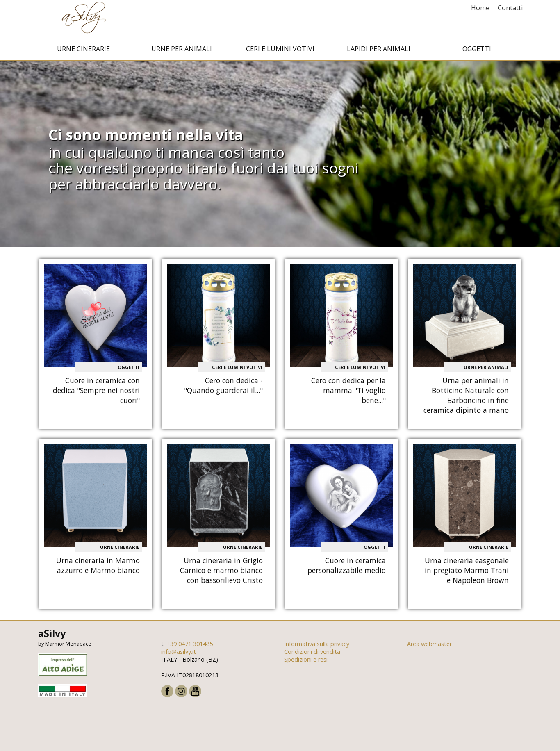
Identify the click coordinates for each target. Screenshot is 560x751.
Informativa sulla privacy (317, 645)
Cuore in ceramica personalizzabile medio (347, 567)
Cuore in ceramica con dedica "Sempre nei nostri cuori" (96, 392)
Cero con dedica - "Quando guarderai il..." (223, 387)
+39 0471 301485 (190, 645)
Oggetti (477, 50)
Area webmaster (429, 645)
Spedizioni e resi (306, 661)
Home (480, 8)
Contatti (510, 8)
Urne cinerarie (83, 50)
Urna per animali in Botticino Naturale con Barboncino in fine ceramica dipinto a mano (466, 397)
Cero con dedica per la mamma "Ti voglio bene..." (348, 392)
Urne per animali (182, 50)
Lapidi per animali (379, 50)
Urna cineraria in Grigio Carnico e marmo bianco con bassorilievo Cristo (221, 571)
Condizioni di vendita (312, 653)
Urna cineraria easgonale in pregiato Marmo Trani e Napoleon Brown (467, 571)
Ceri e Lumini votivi (280, 50)
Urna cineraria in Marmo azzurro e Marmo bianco (98, 567)
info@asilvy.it (179, 653)
